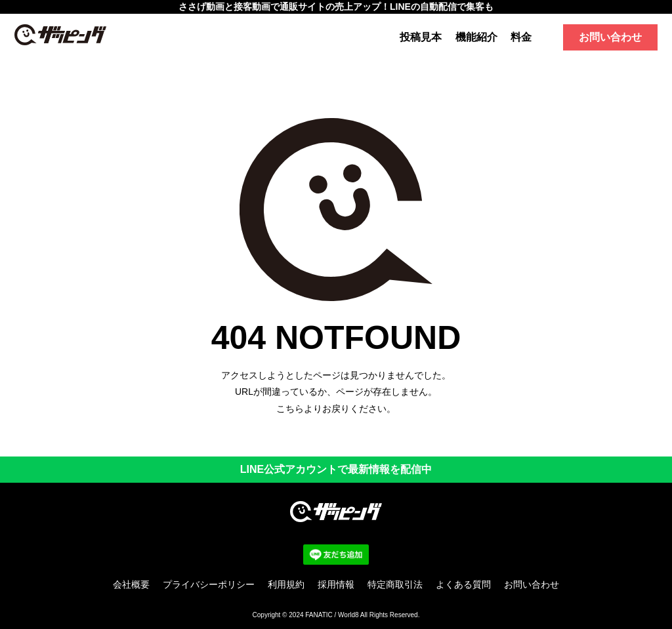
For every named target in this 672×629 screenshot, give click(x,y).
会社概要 (131, 584)
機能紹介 (476, 37)
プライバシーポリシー (209, 584)
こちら (290, 409)
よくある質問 (463, 584)
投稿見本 (421, 37)
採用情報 (336, 584)
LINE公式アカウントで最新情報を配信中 (336, 469)
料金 (521, 37)
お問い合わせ (610, 37)
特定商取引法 (395, 584)
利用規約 (286, 584)
